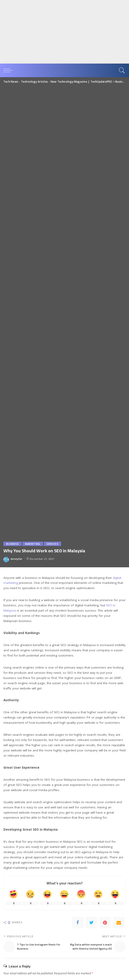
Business (13, 544)
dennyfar (17, 559)
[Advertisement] (63, 32)
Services (53, 544)
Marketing (33, 544)
